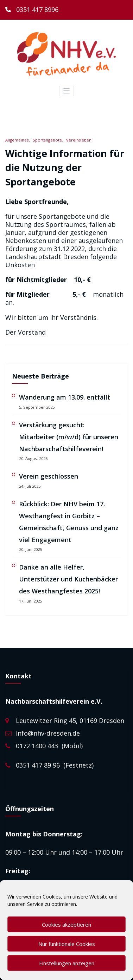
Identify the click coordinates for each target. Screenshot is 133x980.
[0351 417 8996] (32, 10)
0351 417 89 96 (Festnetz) (55, 765)
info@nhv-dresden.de (48, 733)
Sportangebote (47, 140)
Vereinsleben (79, 140)
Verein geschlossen (49, 476)
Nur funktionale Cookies (67, 944)
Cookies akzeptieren (66, 925)
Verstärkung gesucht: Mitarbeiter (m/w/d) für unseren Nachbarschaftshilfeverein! (69, 437)
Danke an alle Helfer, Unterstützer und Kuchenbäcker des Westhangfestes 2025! (68, 579)
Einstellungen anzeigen (67, 963)
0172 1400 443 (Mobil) (49, 746)
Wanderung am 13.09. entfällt (65, 397)
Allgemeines (17, 140)
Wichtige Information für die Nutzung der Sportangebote (65, 167)
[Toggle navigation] (67, 91)
